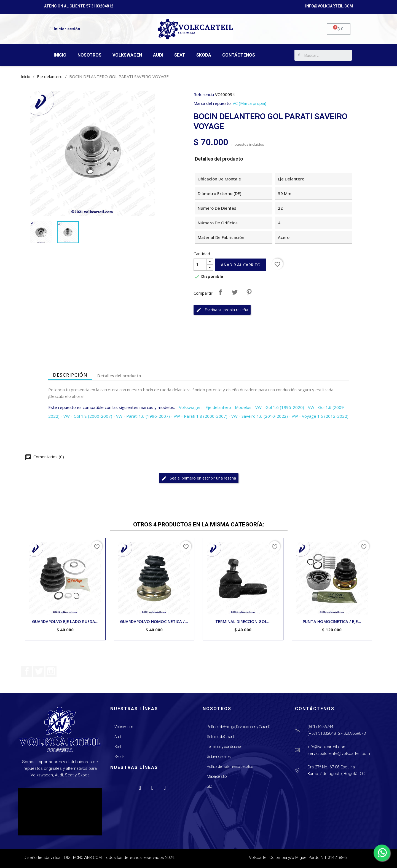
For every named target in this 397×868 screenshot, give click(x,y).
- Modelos (242, 407)
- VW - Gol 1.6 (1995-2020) (278, 407)
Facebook (27, 671)
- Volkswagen (189, 407)
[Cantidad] (200, 265)
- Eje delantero (217, 407)
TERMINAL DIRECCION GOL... (243, 621)
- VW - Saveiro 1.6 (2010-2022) (258, 416)
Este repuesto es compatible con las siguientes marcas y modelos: (112, 407)
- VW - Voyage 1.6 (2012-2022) (319, 416)
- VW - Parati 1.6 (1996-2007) (142, 416)
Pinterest (249, 292)
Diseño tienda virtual (42, 858)
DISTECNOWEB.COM (83, 858)
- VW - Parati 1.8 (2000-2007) (199, 416)
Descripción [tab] (70, 375)
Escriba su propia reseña (222, 310)
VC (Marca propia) (250, 103)
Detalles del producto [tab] (119, 376)
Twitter (39, 671)
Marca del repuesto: (213, 103)
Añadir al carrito (241, 265)
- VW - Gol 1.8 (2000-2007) (86, 416)
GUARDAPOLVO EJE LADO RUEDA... (65, 621)
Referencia (204, 94)
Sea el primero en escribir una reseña (199, 478)
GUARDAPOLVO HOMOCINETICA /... (154, 621)
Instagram (51, 671)
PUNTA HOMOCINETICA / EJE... (332, 621)
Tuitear (235, 292)
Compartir (220, 292)
